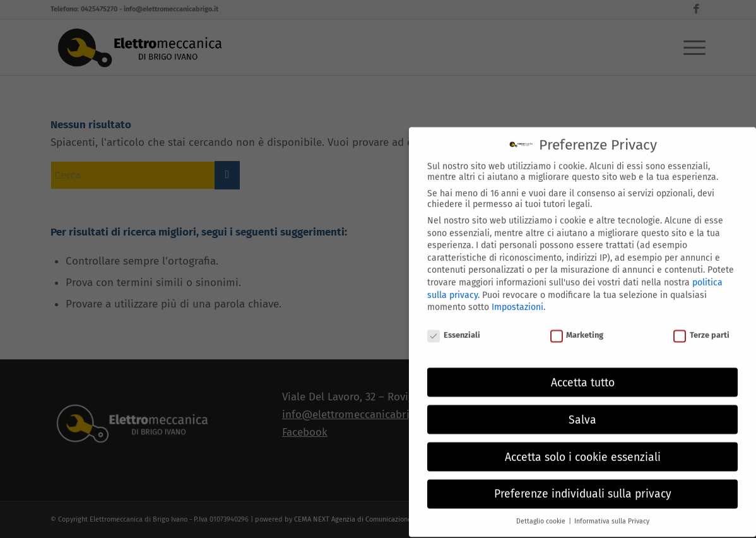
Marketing (577, 327)
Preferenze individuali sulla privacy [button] (583, 487)
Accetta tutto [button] (583, 375)
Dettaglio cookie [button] (542, 514)
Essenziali (454, 327)
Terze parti (701, 327)
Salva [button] (582, 412)
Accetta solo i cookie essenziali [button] (583, 449)
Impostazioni (517, 300)
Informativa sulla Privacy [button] (612, 514)
